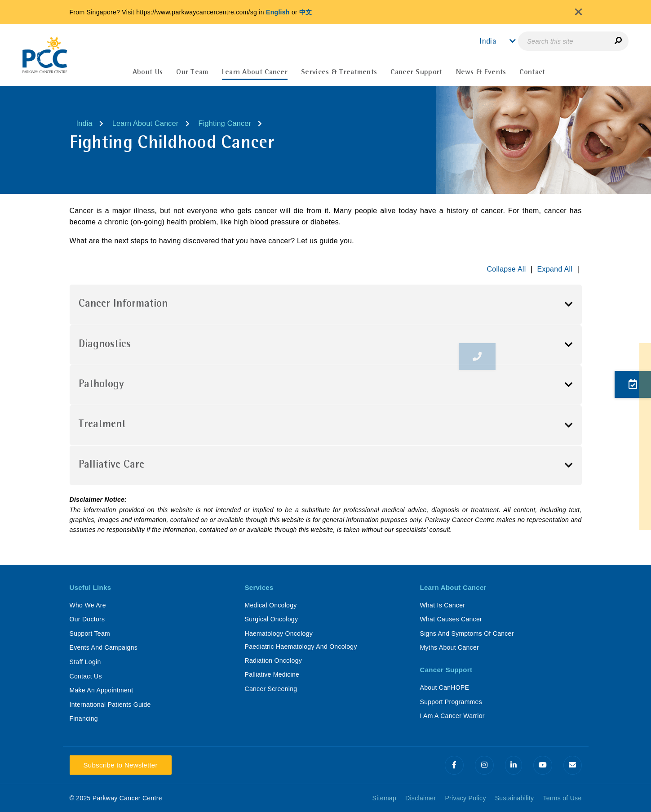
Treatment (102, 425)
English (278, 12)
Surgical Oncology (272, 619)
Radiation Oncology (274, 660)
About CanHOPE (445, 687)
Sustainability (515, 798)
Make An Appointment (102, 690)
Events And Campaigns (104, 647)
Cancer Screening (271, 689)
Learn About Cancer (146, 123)
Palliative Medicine (272, 674)
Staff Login (85, 662)
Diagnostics (105, 345)
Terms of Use (562, 798)
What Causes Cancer (451, 619)
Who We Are (88, 605)
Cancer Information (123, 304)
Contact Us (86, 676)
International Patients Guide (110, 705)
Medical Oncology (271, 605)
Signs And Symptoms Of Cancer (467, 634)
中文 (306, 12)
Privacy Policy (465, 798)
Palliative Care (111, 465)
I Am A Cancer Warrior (452, 716)
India (84, 123)
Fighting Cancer (225, 123)
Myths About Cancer (449, 647)
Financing (84, 718)
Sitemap (384, 798)
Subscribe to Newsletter (121, 765)
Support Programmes (451, 702)
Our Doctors (87, 619)
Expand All (555, 269)
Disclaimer (421, 798)
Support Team (90, 634)
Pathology (101, 385)
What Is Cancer (443, 605)
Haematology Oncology (279, 634)
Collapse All (506, 269)
